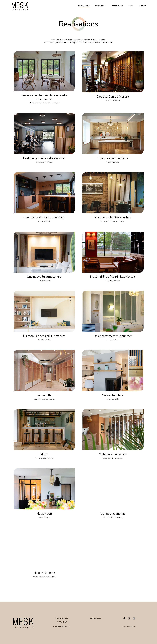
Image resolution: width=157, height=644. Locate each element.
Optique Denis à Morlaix (113, 97)
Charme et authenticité (113, 158)
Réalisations (84, 6)
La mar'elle (44, 395)
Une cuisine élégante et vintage (44, 218)
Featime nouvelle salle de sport (44, 158)
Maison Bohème (44, 573)
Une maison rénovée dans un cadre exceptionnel (44, 97)
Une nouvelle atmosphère (44, 277)
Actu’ (131, 6)
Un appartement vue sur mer (113, 336)
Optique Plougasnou (113, 454)
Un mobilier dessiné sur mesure (44, 336)
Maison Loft (44, 514)
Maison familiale (113, 395)
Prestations (118, 6)
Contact (142, 6)
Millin (44, 454)
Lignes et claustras (113, 514)
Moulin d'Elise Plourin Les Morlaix (113, 277)
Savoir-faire (100, 6)
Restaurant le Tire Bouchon (113, 218)
